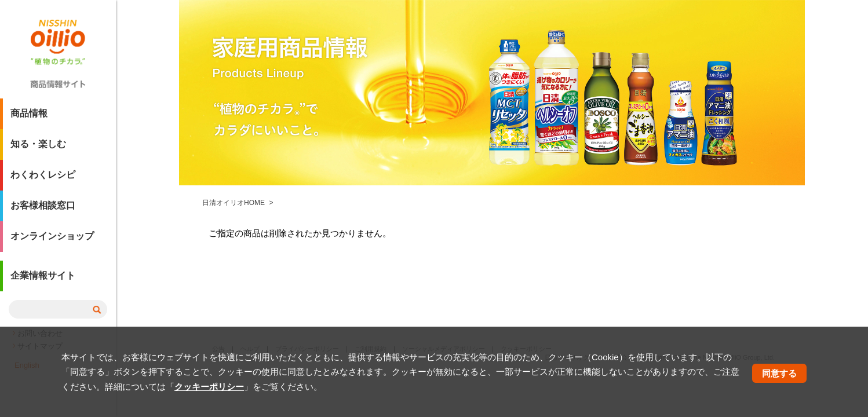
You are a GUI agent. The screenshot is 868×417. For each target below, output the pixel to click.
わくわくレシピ (43, 179)
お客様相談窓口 (43, 210)
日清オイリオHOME (234, 203)
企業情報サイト (43, 280)
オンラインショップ (52, 241)
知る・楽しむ (38, 149)
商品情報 (29, 118)
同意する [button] (779, 373)
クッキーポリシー (209, 387)
